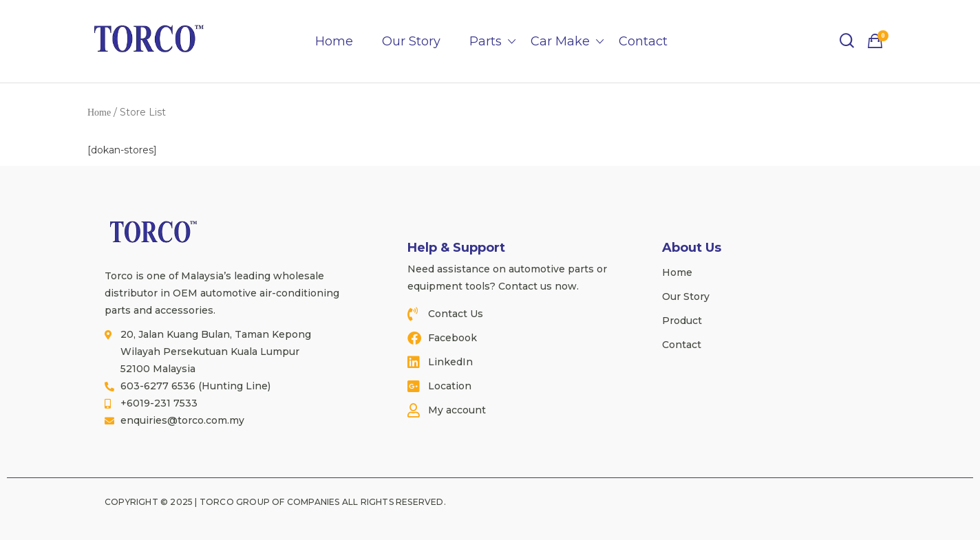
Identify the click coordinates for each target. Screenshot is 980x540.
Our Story (411, 41)
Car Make (560, 41)
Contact (643, 41)
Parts (486, 41)
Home (334, 41)
